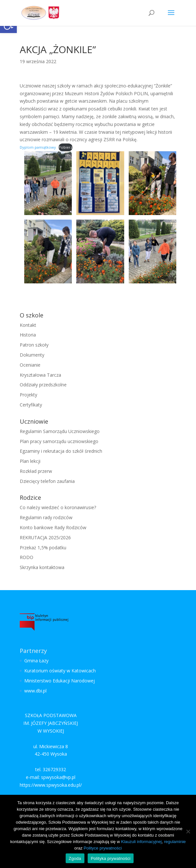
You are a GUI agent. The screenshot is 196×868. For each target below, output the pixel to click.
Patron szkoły (34, 345)
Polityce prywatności (103, 848)
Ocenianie (30, 365)
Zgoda (75, 858)
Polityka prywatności (111, 858)
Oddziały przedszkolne (43, 385)
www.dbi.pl (35, 691)
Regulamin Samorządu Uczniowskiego (60, 431)
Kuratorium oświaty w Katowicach (60, 671)
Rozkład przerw (36, 471)
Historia (28, 335)
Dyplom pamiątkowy (38, 147)
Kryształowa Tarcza (40, 375)
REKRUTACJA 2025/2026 (45, 537)
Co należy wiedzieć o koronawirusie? (58, 507)
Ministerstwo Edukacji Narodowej (60, 681)
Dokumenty (32, 355)
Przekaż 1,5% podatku (43, 548)
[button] (171, 17)
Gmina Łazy (36, 661)
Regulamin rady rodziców (46, 517)
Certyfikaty (31, 405)
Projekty (28, 395)
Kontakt (28, 325)
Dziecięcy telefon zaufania (47, 481)
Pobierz (65, 147)
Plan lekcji (30, 461)
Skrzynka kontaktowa (42, 567)
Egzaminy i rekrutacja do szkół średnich (61, 451)
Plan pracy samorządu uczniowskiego (59, 441)
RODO (27, 557)
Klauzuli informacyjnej (141, 842)
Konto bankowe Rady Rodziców (53, 527)
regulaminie (175, 842)
